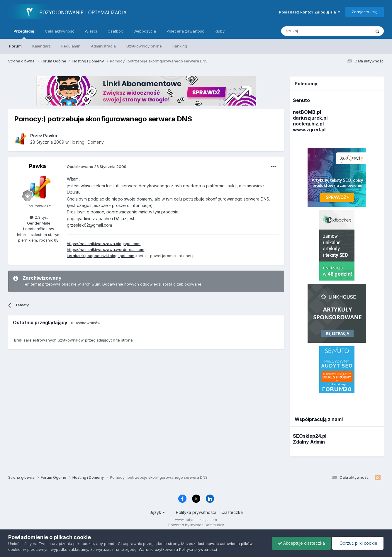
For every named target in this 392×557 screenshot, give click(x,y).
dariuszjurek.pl (310, 118)
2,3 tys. (39, 217)
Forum (15, 46)
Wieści (91, 31)
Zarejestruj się (365, 12)
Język (157, 512)
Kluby (220, 31)
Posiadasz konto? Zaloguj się (309, 12)
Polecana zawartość (185, 31)
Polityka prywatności (196, 512)
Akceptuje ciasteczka (301, 543)
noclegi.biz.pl (308, 124)
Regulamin (71, 46)
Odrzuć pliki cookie (358, 543)
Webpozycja (145, 31)
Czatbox (115, 31)
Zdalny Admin (309, 442)
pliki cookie (84, 544)
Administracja (103, 46)
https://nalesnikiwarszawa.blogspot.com (104, 244)
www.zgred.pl (309, 130)
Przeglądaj (24, 34)
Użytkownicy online (144, 46)
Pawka (38, 166)
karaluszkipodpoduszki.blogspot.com (101, 256)
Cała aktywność (60, 31)
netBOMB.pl (307, 112)
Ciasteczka (232, 512)
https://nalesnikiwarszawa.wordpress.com (106, 249)
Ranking (180, 46)
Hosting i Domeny (87, 142)
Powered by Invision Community (196, 525)
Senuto (301, 100)
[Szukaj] (312, 31)
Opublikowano (97, 167)
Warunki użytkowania (158, 549)
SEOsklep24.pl (310, 436)
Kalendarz (41, 46)
